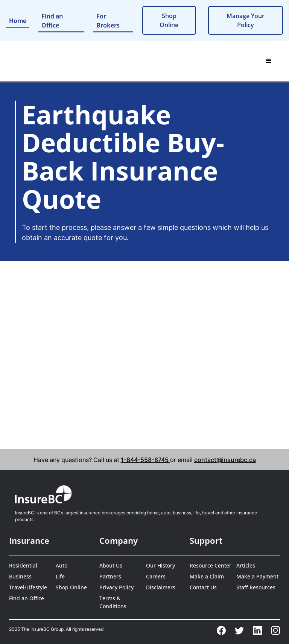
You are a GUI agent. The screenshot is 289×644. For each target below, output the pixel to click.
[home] (37, 61)
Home (18, 21)
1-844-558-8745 (145, 460)
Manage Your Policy (246, 20)
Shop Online (169, 20)
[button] (269, 61)
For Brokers (108, 21)
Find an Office (52, 21)
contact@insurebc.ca (225, 460)
